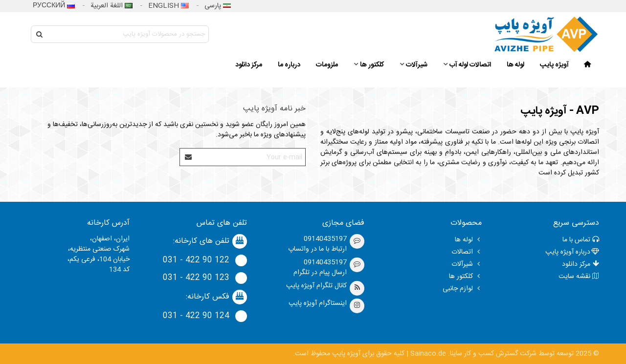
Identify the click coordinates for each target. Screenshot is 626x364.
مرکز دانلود (249, 65)
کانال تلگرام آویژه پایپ (316, 286)
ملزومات (327, 65)
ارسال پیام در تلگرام (320, 273)
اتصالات (467, 252)
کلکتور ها (372, 65)
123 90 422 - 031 (196, 278)
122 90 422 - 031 (196, 260)
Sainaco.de (428, 354)
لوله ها (515, 65)
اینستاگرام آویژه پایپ (318, 303)
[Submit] (189, 157)
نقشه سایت (579, 277)
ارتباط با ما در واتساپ (317, 249)
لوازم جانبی (462, 289)
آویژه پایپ (554, 65)
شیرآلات (417, 65)
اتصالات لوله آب (470, 65)
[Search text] (128, 34)
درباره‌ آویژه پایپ (572, 252)
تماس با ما (581, 240)
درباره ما (289, 65)
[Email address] (251, 157)
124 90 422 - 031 (196, 316)
